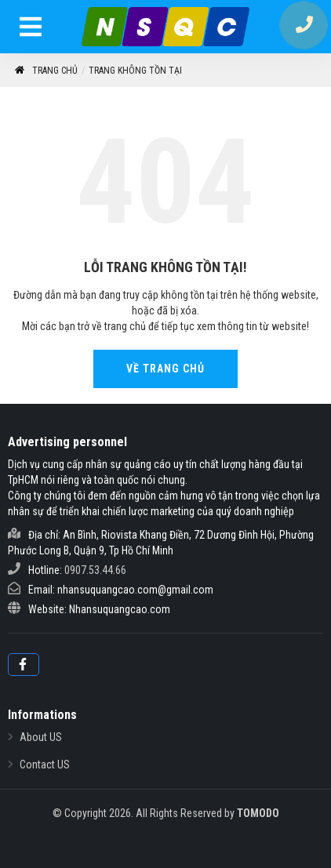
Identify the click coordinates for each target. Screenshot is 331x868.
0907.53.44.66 (95, 570)
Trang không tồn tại (135, 71)
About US (41, 737)
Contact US (45, 764)
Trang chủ (45, 71)
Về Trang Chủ (165, 369)
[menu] (32, 29)
